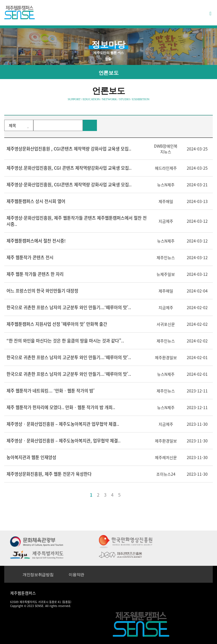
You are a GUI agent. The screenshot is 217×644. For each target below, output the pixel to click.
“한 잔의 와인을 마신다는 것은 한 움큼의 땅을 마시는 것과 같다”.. (65, 341)
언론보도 (108, 73)
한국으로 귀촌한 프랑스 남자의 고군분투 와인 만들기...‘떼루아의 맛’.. (69, 307)
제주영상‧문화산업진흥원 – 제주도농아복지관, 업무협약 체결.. (64, 441)
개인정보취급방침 (38, 575)
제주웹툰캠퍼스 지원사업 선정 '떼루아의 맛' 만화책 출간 (57, 324)
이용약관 (76, 575)
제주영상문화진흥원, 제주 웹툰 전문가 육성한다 (49, 474)
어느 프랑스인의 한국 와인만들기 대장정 (42, 291)
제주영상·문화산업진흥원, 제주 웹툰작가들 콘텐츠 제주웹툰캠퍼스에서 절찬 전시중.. (77, 221)
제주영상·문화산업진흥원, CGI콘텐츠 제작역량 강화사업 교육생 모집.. (69, 185)
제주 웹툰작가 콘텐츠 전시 (30, 257)
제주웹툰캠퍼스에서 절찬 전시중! (36, 241)
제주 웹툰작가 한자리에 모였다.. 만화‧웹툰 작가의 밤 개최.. (61, 407)
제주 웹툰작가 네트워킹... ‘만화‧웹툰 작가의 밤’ (51, 391)
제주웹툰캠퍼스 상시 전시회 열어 (36, 201)
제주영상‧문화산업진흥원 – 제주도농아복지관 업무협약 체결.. (63, 424)
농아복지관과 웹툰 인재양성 (31, 457)
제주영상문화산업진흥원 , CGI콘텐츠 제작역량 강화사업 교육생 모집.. (69, 149)
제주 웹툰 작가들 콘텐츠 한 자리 (35, 274)
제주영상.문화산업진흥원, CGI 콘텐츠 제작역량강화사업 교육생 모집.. (69, 168)
